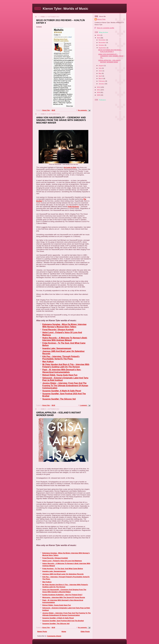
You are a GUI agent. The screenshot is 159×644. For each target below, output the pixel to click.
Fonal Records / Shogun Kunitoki (55, 558)
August (101, 65)
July (100, 68)
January (102, 84)
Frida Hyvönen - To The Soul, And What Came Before (63, 569)
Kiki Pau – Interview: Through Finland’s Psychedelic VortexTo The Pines (61, 358)
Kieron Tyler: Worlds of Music (65, 9)
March (101, 78)
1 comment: (84, 405)
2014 (99, 35)
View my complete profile (105, 28)
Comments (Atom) (54, 636)
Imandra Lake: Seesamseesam (54, 571)
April (100, 76)
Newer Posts (42, 631)
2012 (99, 87)
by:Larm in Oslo (70, 167)
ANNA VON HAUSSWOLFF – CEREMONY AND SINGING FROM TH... (111, 56)
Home (64, 631)
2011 (99, 90)
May (100, 73)
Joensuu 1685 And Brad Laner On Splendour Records (63, 574)
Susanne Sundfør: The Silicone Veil (56, 624)
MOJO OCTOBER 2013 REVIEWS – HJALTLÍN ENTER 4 (110, 51)
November (102, 42)
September (103, 48)
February (102, 81)
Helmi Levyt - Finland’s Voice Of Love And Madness (62, 561)
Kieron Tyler (101, 19)
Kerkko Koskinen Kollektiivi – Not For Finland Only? (62, 595)
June (101, 71)
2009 (99, 95)
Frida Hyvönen (73, 207)
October (102, 45)
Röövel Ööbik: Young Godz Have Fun (57, 605)
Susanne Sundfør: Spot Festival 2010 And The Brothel (63, 621)
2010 (99, 92)
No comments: (83, 110)
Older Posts (85, 631)
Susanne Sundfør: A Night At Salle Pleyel (58, 618)
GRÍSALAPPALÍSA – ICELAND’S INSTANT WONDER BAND (109, 61)
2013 (99, 38)
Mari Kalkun (47, 582)
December (102, 40)
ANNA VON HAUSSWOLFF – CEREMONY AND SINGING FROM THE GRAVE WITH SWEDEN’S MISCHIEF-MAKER (61, 120)
